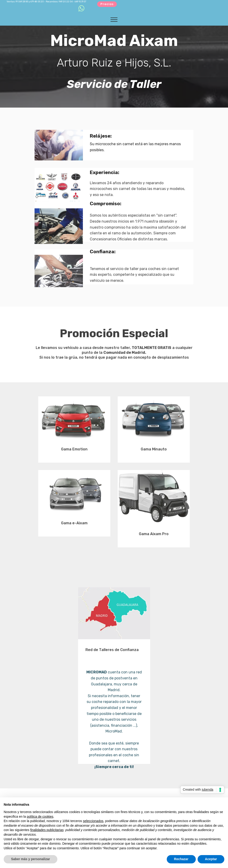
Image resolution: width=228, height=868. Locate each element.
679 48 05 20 (37, 2)
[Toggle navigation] (114, 20)
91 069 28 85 (22, 2)
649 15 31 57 (80, 2)
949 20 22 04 (66, 2)
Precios (107, 4)
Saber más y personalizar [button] (31, 859)
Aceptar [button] (211, 859)
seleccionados (93, 821)
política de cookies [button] (40, 817)
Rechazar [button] (181, 859)
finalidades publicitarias (47, 830)
